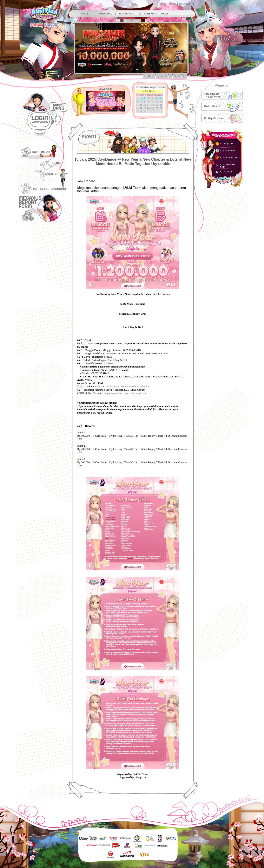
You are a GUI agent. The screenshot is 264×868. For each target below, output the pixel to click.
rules (164, 14)
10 (184, 76)
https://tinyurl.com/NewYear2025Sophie (128, 386)
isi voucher (126, 14)
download (105, 14)
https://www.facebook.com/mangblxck (125, 393)
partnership (146, 14)
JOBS (173, 4)
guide (85, 14)
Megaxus (221, 85)
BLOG (163, 4)
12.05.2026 (213, 97)
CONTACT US (187, 4)
